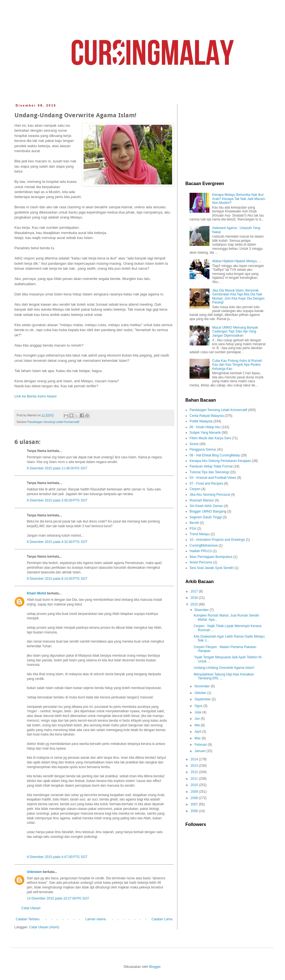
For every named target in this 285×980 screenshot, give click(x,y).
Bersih (194, 523)
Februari (201, 745)
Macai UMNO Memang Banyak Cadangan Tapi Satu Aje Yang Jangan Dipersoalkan (235, 332)
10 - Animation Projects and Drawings (217, 540)
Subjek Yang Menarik (205, 433)
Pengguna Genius (203, 449)
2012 (195, 772)
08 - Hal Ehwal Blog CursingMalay (215, 455)
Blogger (155, 967)
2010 (195, 785)
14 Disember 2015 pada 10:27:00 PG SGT (58, 898)
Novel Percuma (201, 562)
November (203, 686)
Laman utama (96, 919)
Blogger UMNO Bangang (208, 511)
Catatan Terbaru (28, 919)
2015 (195, 604)
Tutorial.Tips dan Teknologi (209, 472)
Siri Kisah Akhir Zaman (206, 506)
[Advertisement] (226, 138)
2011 (195, 779)
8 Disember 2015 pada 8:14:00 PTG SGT (57, 579)
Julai (198, 712)
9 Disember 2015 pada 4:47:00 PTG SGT (57, 857)
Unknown (34, 872)
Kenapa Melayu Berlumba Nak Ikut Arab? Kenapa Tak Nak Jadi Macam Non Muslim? (239, 199)
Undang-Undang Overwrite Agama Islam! (224, 668)
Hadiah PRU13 (201, 551)
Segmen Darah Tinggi (206, 517)
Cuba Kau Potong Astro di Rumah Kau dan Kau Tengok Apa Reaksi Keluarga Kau (237, 365)
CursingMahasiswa (204, 545)
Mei (198, 725)
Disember (202, 610)
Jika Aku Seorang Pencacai (210, 495)
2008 (195, 798)
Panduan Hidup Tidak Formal (211, 466)
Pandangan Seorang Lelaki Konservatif (53, 422)
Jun (198, 719)
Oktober (201, 693)
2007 (195, 804)
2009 (195, 792)
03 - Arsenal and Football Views (213, 478)
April (198, 732)
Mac (198, 738)
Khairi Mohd (36, 593)
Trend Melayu (200, 534)
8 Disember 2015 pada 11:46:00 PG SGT (57, 468)
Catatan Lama (162, 919)
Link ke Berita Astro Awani (35, 396)
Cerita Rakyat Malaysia (207, 416)
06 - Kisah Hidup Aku (205, 427)
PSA (193, 529)
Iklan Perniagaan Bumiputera (211, 557)
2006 (195, 811)
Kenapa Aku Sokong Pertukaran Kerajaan (220, 461)
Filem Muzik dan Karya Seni (210, 438)
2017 (195, 591)
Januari (200, 751)
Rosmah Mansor (202, 500)
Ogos (199, 706)
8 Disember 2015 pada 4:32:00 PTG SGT (57, 542)
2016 (195, 598)
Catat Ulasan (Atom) (44, 927)
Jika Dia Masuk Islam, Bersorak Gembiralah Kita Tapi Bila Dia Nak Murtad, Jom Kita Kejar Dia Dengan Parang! (238, 296)
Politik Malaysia (201, 421)
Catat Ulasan (31, 908)
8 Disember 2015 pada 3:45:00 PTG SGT (57, 500)
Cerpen (195, 489)
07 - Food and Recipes (206, 483)
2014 (195, 759)
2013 (195, 766)
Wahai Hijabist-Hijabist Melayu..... (237, 261)
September (203, 699)
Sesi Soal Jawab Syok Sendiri (212, 568)
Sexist (194, 444)
